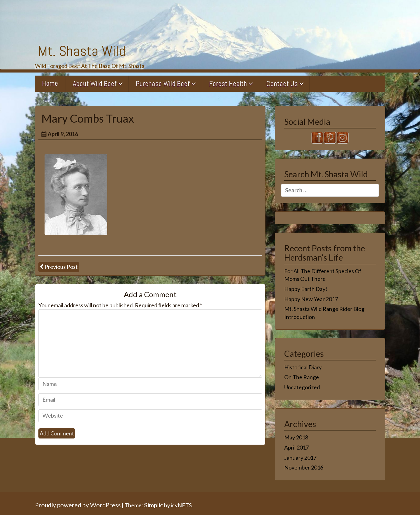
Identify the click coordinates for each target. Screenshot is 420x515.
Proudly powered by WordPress (78, 505)
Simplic (154, 505)
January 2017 (300, 458)
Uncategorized (302, 387)
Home (50, 83)
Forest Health (228, 84)
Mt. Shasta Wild (82, 51)
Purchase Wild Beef (163, 84)
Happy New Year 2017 (311, 299)
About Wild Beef (95, 84)
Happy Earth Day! (306, 289)
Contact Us (282, 84)
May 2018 (296, 437)
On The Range (302, 377)
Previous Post (61, 267)
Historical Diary (303, 367)
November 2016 (304, 467)
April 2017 (296, 447)
